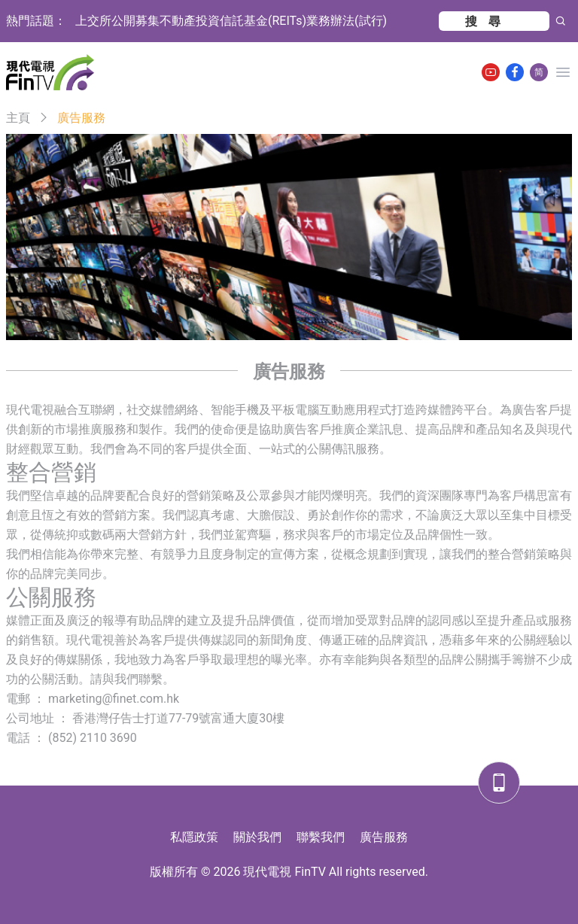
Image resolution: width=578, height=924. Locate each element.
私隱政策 (194, 837)
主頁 (18, 118)
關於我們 (257, 837)
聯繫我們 (321, 837)
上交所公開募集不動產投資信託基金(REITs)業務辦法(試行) (231, 21)
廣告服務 (384, 837)
